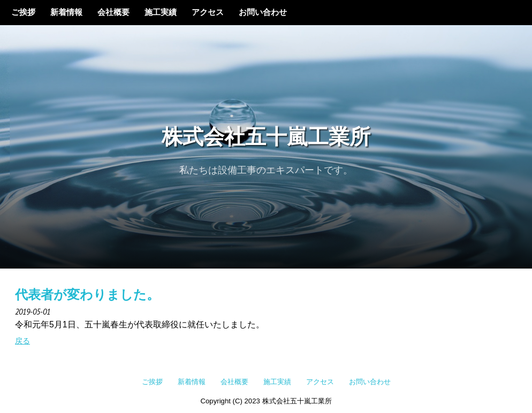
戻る (22, 341)
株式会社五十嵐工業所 (266, 138)
